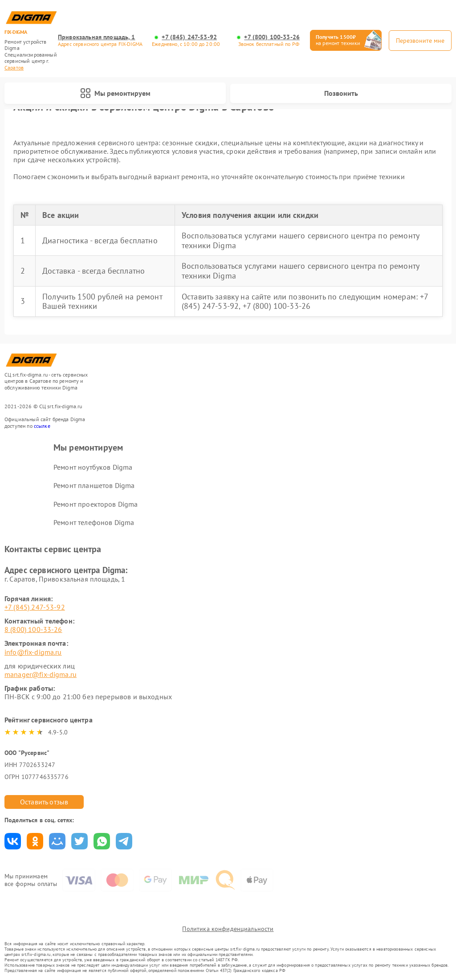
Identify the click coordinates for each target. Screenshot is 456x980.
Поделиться (13, 841)
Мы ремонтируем (115, 93)
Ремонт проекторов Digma (96, 504)
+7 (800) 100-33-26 (272, 37)
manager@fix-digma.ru (41, 674)
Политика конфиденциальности (228, 929)
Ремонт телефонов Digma (94, 522)
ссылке (42, 426)
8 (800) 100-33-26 (33, 629)
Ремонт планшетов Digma (94, 485)
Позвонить (341, 93)
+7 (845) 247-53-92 (189, 37)
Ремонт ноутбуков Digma (93, 467)
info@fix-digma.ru (33, 652)
